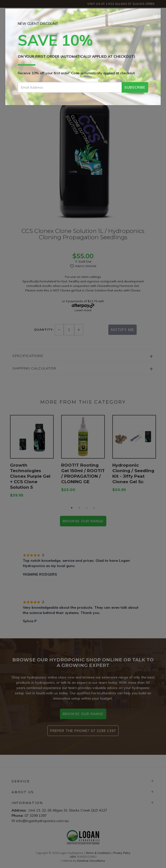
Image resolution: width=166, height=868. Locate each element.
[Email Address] (70, 87)
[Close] (155, 16)
